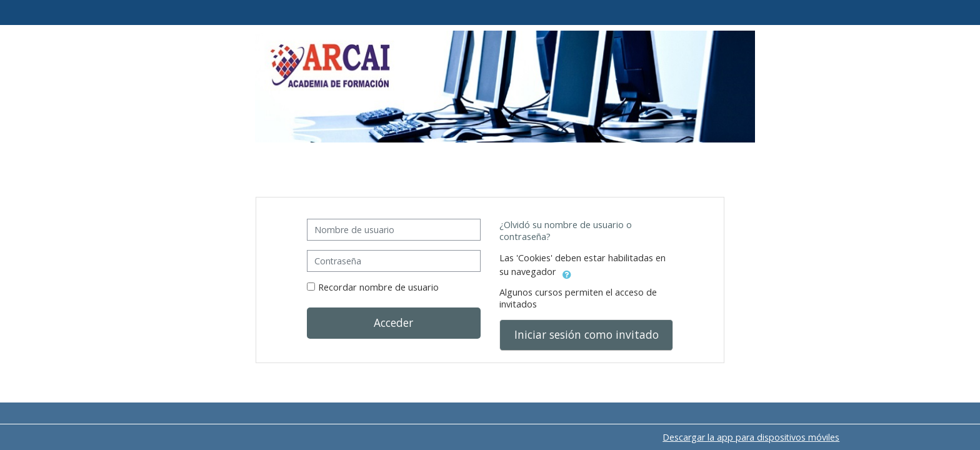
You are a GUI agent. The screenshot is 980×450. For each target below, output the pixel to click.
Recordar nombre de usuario (378, 287)
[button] (567, 272)
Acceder (393, 322)
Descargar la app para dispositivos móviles (751, 437)
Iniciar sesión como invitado (587, 334)
